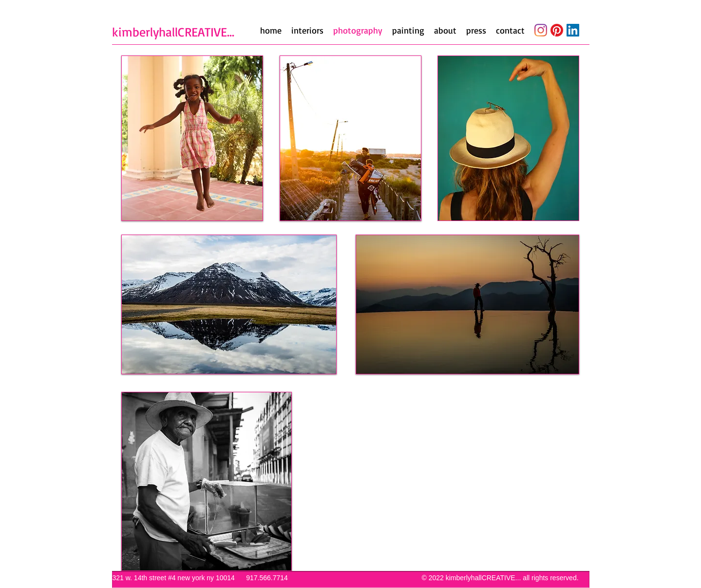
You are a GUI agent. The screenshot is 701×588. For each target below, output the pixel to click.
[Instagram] (541, 30)
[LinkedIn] (573, 30)
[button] (192, 138)
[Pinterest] (557, 30)
